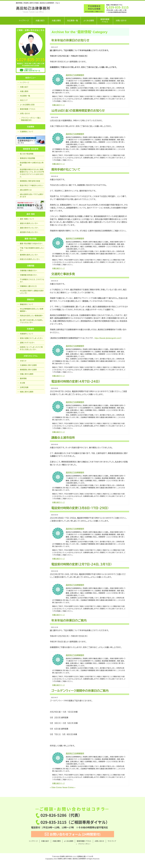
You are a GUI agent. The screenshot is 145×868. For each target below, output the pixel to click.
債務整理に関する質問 (28, 370)
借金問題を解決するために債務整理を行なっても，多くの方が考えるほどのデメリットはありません (32, 173)
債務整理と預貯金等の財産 (30, 181)
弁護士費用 (56, 21)
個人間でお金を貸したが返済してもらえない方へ (31, 321)
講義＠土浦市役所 (63, 438)
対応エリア (24, 100)
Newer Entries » (69, 787)
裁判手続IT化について (66, 170)
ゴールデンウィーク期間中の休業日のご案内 (80, 691)
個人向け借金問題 (27, 154)
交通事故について (27, 132)
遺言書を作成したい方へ (29, 232)
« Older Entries (56, 787)
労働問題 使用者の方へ (29, 275)
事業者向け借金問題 (27, 158)
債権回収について (27, 304)
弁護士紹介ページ (58, 105)
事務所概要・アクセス (28, 109)
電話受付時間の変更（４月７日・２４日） (76, 382)
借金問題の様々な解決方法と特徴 (32, 164)
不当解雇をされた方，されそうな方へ (32, 281)
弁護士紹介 (40, 21)
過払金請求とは (26, 190)
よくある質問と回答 (27, 105)
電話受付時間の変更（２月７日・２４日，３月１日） (82, 564)
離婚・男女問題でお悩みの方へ (31, 244)
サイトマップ (112, 841)
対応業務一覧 (72, 21)
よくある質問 (89, 21)
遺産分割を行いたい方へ (29, 228)
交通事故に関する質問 (28, 365)
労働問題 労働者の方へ (29, 271)
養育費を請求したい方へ (29, 255)
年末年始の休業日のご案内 (69, 621)
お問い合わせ (121, 21)
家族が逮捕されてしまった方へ (31, 338)
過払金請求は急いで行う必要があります (32, 196)
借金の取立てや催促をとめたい (32, 185)
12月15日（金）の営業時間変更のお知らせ (78, 111)
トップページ (24, 21)
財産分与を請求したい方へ (30, 259)
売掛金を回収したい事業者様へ (32, 316)
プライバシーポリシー (84, 844)
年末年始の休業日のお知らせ (70, 40)
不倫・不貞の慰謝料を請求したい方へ (32, 249)
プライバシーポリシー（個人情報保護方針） (31, 119)
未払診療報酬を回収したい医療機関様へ (32, 310)
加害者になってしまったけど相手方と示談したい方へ (31, 348)
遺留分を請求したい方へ (29, 223)
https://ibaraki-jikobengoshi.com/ (108, 338)
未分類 (22, 383)
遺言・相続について (27, 219)
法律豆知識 (24, 387)
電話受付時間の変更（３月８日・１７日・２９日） (80, 508)
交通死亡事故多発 (63, 274)
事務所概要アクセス (105, 21)
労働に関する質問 (27, 374)
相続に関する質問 (27, 392)
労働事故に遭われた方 (28, 286)
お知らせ (23, 361)
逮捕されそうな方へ (27, 343)
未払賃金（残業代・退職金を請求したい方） (32, 292)
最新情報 (23, 379)
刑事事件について (27, 334)
